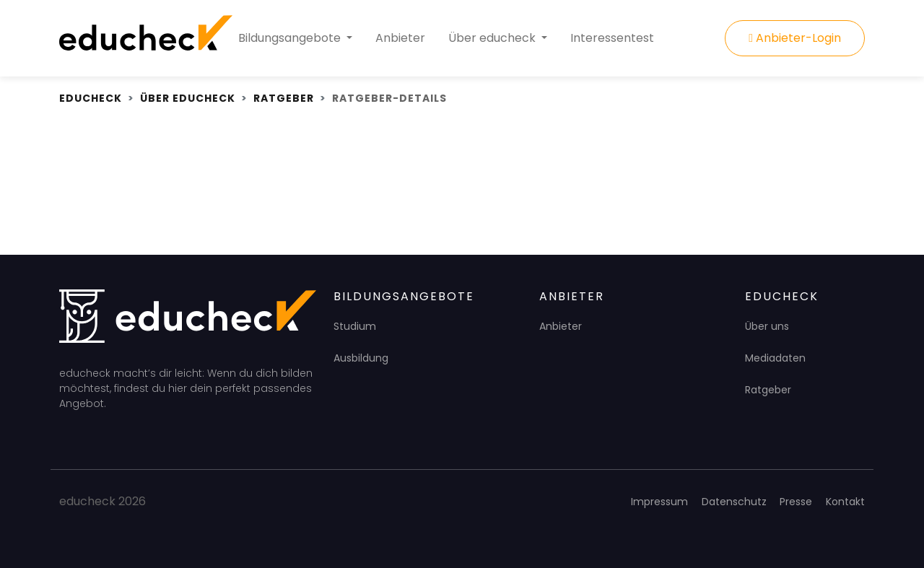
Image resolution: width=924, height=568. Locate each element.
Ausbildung (361, 358)
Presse (796, 502)
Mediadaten (775, 358)
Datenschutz (734, 502)
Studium (355, 326)
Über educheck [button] (493, 38)
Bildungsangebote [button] (291, 38)
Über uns (767, 326)
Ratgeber (768, 390)
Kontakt (845, 502)
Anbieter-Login (795, 38)
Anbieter (400, 38)
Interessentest (612, 38)
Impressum (659, 502)
